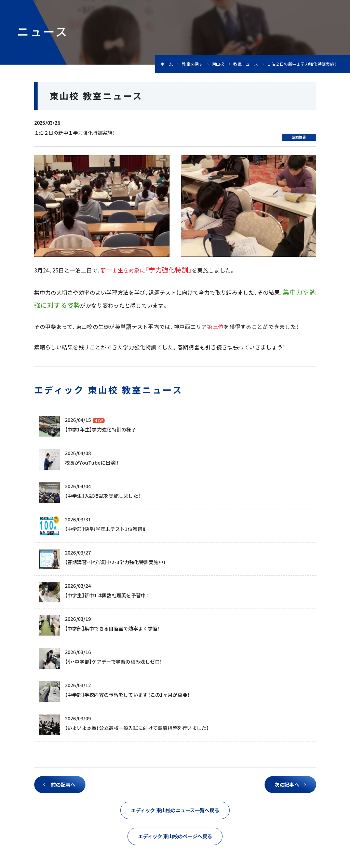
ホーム (167, 64)
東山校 (218, 64)
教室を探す (192, 64)
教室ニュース (246, 64)
